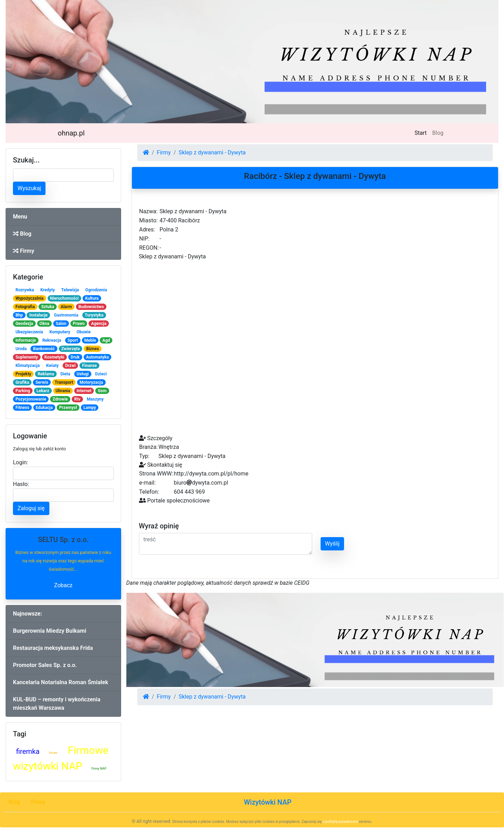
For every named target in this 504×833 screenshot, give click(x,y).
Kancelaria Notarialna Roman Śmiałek (61, 682)
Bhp (19, 315)
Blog (438, 133)
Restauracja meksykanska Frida (53, 648)
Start (422, 132)
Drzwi (70, 366)
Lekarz (43, 391)
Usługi (83, 374)
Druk (75, 357)
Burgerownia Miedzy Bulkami (50, 631)
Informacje (26, 340)
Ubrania (63, 391)
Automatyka (97, 357)
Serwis (42, 382)
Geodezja (24, 324)
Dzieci (101, 374)
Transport (64, 382)
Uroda (21, 349)
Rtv (77, 399)
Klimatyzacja (27, 366)
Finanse (90, 366)
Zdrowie (60, 399)
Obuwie (84, 332)
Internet (84, 391)
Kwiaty (52, 366)
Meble (90, 340)
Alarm (66, 307)
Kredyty (47, 290)
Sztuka (48, 307)
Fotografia (25, 307)
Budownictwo (91, 307)
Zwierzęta (71, 349)
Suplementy (27, 357)
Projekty (23, 374)
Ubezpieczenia (29, 332)
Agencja (99, 324)
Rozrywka (25, 290)
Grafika (22, 382)
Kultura (92, 298)
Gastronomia (66, 315)
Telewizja (70, 290)
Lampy (90, 408)
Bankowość (44, 349)
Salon (61, 324)
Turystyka (94, 315)
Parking (23, 391)
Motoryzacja (92, 382)
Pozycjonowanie (31, 399)
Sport (73, 340)
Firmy (24, 251)
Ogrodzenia (96, 290)
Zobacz (63, 585)
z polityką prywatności (340, 822)
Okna (44, 324)
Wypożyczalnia (29, 298)
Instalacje (38, 315)
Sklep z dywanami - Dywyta (212, 152)
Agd (106, 340)
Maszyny (95, 399)
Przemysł (68, 408)
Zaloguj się (31, 508)
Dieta (65, 374)
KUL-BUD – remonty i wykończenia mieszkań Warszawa (57, 704)
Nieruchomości (64, 298)
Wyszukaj (29, 188)
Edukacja (44, 408)
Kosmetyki (54, 357)
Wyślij (332, 544)
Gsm (102, 391)
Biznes (92, 349)
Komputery (60, 332)
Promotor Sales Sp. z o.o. (45, 665)
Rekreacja (52, 340)
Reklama (46, 374)
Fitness (22, 408)
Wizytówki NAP (268, 802)
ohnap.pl (71, 133)
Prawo (79, 324)
